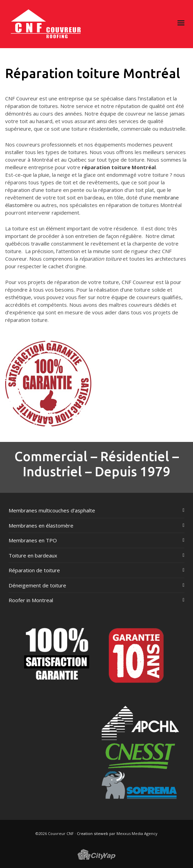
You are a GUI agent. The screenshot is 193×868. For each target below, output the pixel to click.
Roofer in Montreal (31, 600)
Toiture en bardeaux (33, 555)
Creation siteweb (93, 833)
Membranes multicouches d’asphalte (52, 510)
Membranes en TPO (33, 540)
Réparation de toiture (34, 570)
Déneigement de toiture (37, 585)
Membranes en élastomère (41, 525)
